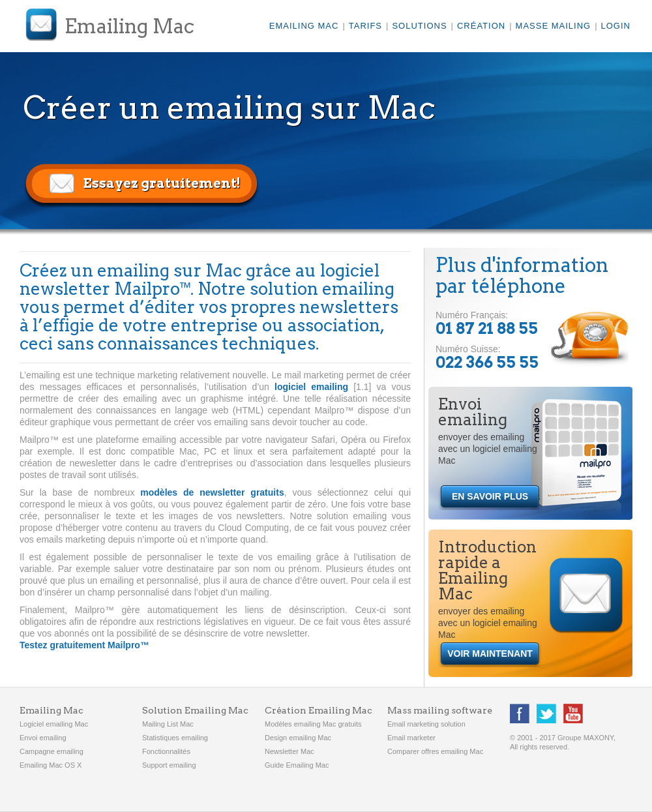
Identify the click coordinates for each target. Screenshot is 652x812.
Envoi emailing (43, 738)
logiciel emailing (311, 387)
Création (481, 26)
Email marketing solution (426, 724)
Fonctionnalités (166, 751)
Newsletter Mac (289, 751)
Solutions (419, 26)
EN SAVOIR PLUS (490, 496)
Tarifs (365, 26)
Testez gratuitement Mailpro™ (84, 645)
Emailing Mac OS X (51, 765)
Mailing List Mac (168, 724)
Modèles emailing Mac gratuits (313, 724)
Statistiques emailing (175, 738)
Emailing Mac (129, 26)
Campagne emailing (52, 751)
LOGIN (616, 26)
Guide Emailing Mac (297, 765)
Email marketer (411, 738)
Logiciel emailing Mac (54, 724)
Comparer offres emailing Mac (435, 751)
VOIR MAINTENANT (490, 654)
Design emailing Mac (298, 738)
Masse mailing (554, 26)
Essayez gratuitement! (162, 183)
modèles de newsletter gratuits (212, 492)
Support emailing (169, 765)
